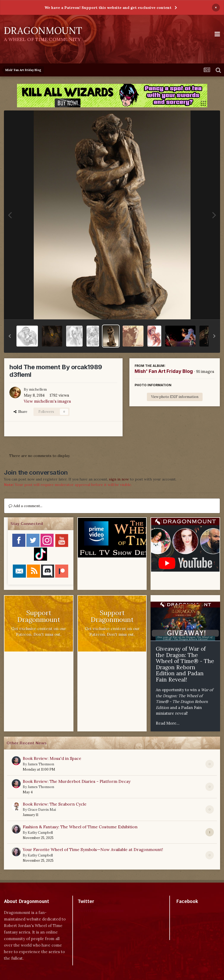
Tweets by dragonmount (101, 911)
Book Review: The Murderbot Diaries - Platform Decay (77, 781)
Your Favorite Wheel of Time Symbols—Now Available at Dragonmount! (93, 849)
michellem (38, 389)
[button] (10, 336)
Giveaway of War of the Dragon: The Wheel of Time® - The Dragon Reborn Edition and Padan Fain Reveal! (185, 664)
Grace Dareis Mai (42, 810)
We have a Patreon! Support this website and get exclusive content (108, 8)
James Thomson (41, 764)
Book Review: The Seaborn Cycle (55, 804)
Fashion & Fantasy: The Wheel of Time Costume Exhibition (80, 827)
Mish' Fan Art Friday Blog (164, 371)
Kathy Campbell (40, 833)
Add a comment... (25, 506)
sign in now (119, 479)
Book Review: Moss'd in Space (52, 758)
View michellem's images (47, 401)
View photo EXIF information (175, 397)
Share (20, 412)
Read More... (168, 723)
